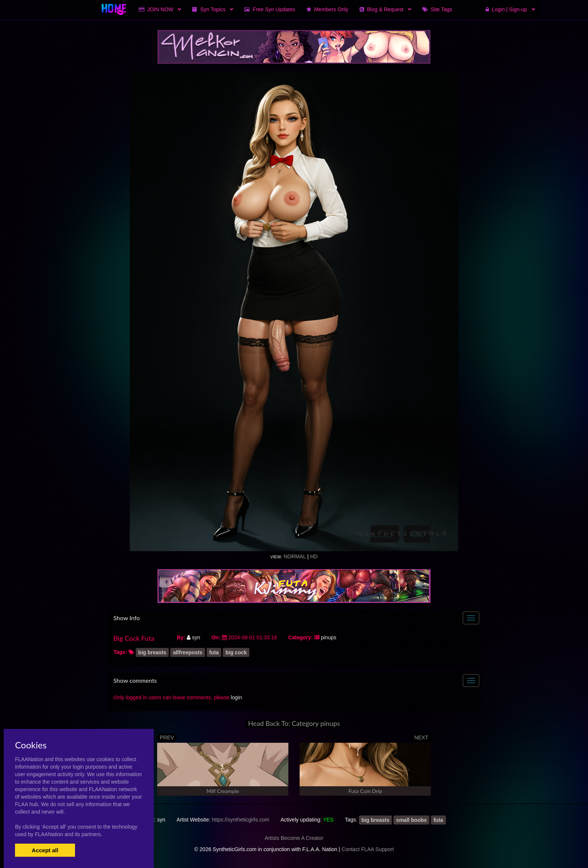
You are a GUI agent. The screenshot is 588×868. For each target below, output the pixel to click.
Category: (301, 637)
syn (193, 637)
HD (314, 556)
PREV (167, 738)
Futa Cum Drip (365, 791)
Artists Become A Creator (294, 838)
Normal (295, 556)
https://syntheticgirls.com (241, 820)
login (236, 697)
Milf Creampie (223, 791)
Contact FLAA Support (368, 849)
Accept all (45, 850)
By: (181, 637)
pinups (329, 637)
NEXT (421, 738)
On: (216, 637)
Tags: (120, 652)
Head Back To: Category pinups (294, 723)
